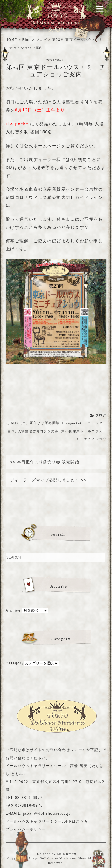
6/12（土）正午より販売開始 (35, 423)
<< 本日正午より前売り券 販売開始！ (47, 462)
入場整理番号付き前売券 (38, 431)
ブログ (101, 415)
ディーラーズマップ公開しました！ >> (48, 480)
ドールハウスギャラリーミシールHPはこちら (47, 821)
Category (15, 663)
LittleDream (66, 854)
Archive (13, 610)
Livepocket (72, 423)
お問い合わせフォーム (66, 750)
